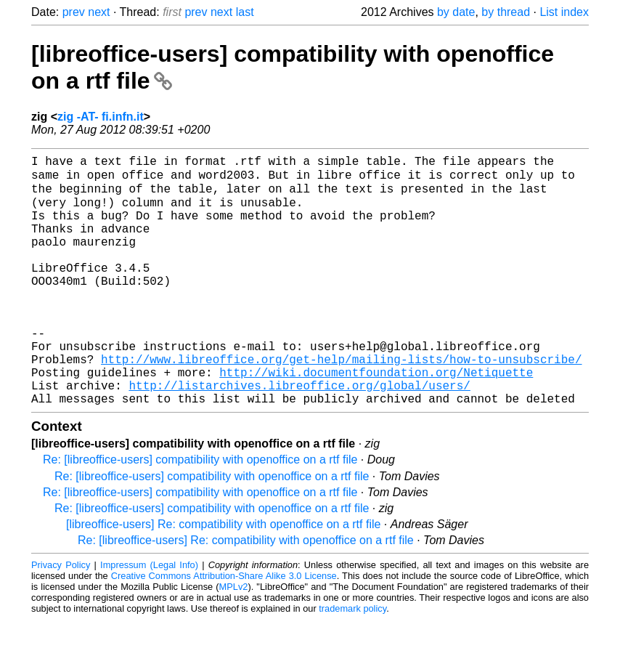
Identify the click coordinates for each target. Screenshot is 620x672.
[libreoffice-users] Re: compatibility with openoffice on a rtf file (223, 576)
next (99, 12)
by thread (506, 12)
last (245, 12)
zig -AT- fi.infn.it (101, 117)
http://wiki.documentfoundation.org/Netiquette (376, 418)
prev (74, 12)
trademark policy (352, 661)
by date (456, 12)
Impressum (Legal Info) (149, 617)
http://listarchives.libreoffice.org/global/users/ (299, 434)
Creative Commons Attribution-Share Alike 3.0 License (224, 628)
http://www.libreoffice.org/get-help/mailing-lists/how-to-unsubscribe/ (341, 402)
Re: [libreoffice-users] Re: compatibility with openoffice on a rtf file (246, 592)
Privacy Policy (61, 617)
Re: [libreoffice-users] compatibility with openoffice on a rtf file (200, 512)
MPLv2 (234, 639)
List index (564, 12)
